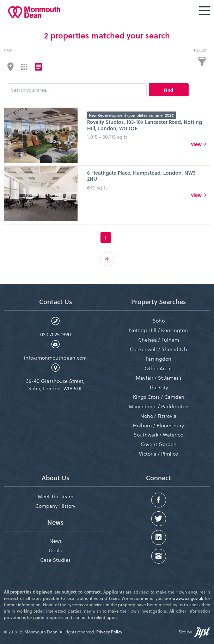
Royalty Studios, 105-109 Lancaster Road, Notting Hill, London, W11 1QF (145, 125)
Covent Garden (159, 444)
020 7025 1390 (56, 334)
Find (169, 90)
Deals (55, 550)
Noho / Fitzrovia (158, 416)
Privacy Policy (109, 632)
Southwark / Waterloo (158, 435)
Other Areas (158, 368)
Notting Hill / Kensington (158, 330)
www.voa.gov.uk (188, 598)
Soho (159, 321)
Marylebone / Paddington (159, 406)
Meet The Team (56, 496)
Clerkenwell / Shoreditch (158, 349)
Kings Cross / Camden (159, 397)
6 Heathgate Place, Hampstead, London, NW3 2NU (141, 176)
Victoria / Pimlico (158, 454)
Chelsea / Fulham (159, 340)
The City (159, 387)
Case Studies (55, 560)
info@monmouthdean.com (55, 358)
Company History (55, 506)
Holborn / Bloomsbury (158, 425)
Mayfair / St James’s (159, 378)
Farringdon (158, 359)
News (56, 541)
